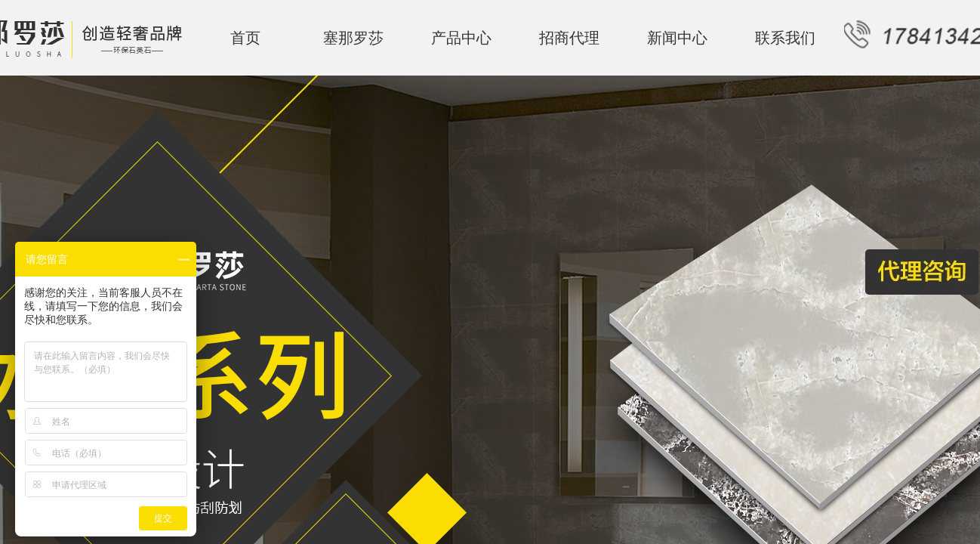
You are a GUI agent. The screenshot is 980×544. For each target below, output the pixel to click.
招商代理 (569, 38)
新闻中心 (677, 38)
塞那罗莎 (353, 38)
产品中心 (461, 38)
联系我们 (785, 38)
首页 (245, 38)
